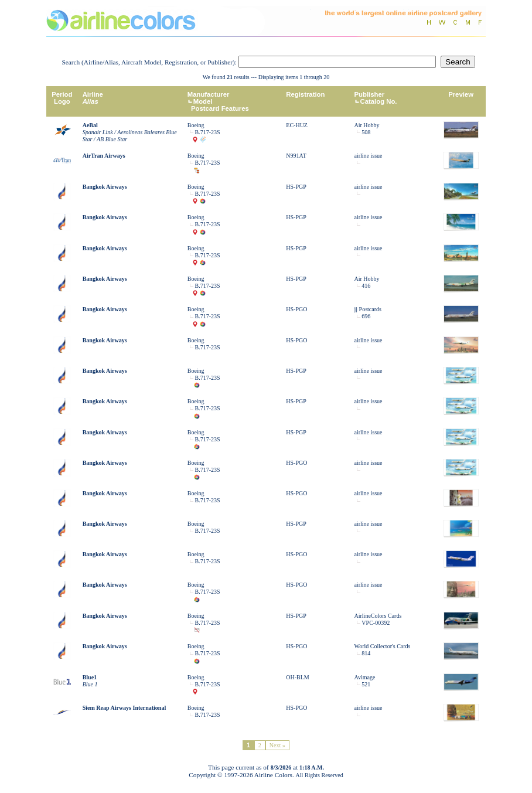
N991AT (296, 156)
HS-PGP (296, 187)
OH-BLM (297, 677)
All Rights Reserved (320, 775)
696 (366, 316)
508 (366, 132)
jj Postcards (368, 309)
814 (366, 653)
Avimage (365, 677)
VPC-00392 (376, 623)
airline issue (369, 156)
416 (366, 286)
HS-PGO (296, 309)
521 (366, 684)
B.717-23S (208, 132)
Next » (277, 745)
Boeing (196, 125)
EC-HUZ (297, 125)
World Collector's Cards (383, 646)
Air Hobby (367, 125)
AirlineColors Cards (378, 616)
